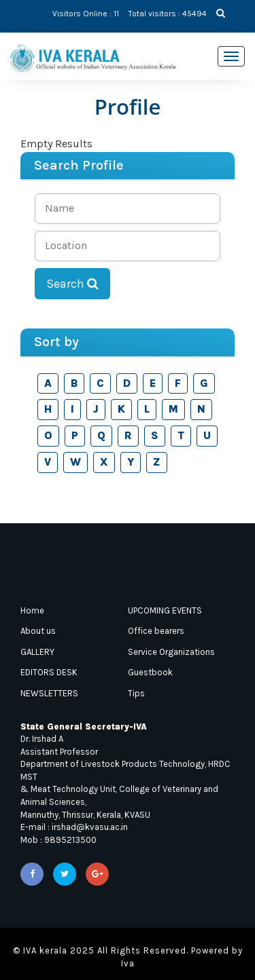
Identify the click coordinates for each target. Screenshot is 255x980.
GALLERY (37, 652)
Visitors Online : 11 (86, 14)
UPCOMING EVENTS (165, 610)
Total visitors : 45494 (168, 14)
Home (32, 610)
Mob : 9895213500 (58, 840)
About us (38, 631)
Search (72, 284)
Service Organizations (171, 652)
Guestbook (150, 672)
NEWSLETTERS (49, 693)
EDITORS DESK (49, 672)
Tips (136, 693)
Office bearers (156, 631)
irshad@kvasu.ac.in (90, 827)
